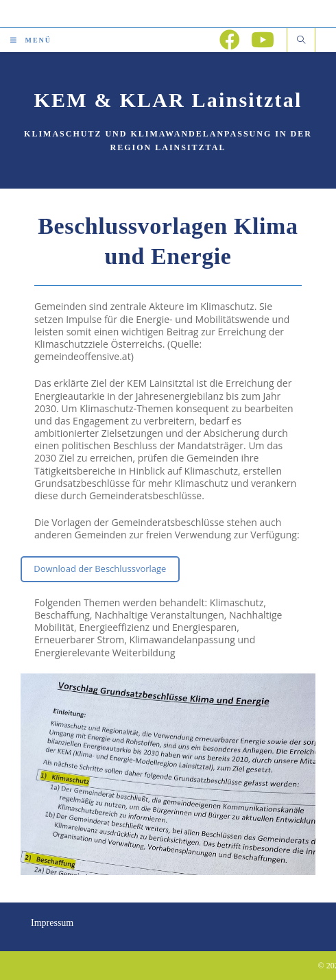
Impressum (52, 923)
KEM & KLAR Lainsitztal (168, 100)
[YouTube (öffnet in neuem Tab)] (263, 40)
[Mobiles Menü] (31, 40)
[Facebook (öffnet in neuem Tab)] (230, 40)
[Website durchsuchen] (301, 40)
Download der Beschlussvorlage (100, 569)
